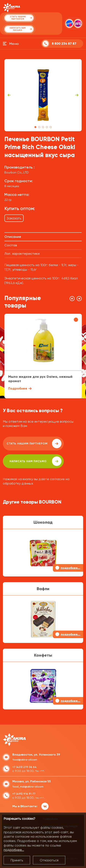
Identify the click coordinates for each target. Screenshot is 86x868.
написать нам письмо (35, 461)
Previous (9, 95)
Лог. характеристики (22, 254)
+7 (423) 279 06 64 (24, 767)
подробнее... (14, 850)
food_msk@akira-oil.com (28, 787)
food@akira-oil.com (25, 760)
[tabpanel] (43, 95)
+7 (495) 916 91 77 (24, 794)
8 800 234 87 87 (64, 44)
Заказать (14, 218)
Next (77, 95)
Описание (13, 237)
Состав (11, 245)
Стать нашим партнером (34, 443)
